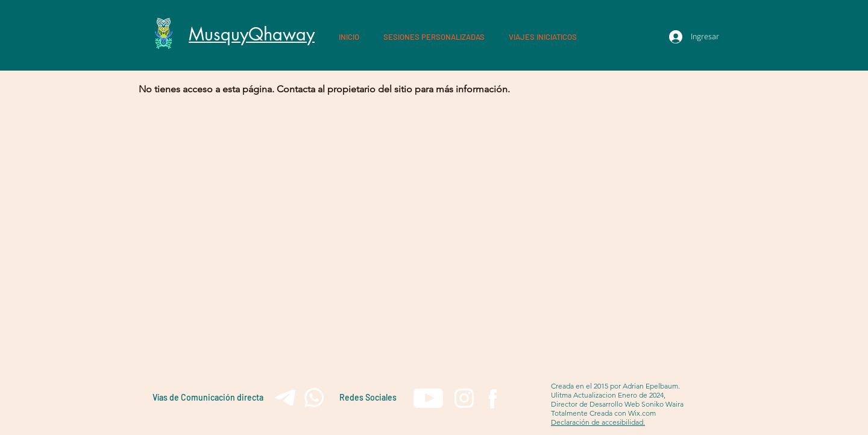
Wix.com (642, 413)
